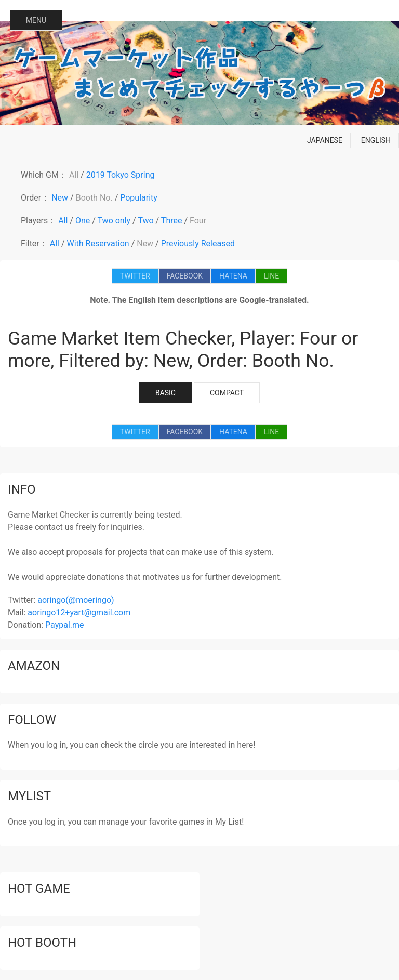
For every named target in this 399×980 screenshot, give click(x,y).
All (74, 175)
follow (32, 720)
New (60, 198)
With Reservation (98, 243)
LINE (271, 276)
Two (145, 221)
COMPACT (227, 393)
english (376, 140)
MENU (36, 20)
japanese (325, 140)
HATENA (233, 276)
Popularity (139, 198)
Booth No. (94, 198)
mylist (29, 796)
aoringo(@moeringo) (76, 600)
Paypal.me (64, 625)
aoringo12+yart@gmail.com (79, 612)
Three (172, 221)
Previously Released (198, 243)
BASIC (165, 393)
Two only (114, 221)
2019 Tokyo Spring (121, 175)
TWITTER (135, 276)
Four (198, 221)
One (83, 221)
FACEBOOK (185, 276)
